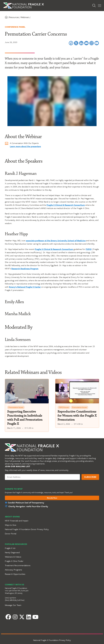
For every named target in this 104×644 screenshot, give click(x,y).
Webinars (25, 17)
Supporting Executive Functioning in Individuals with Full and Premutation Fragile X (25, 418)
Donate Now (52, 498)
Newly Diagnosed (12, 552)
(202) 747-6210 (10, 598)
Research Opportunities (15, 574)
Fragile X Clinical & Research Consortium (66, 205)
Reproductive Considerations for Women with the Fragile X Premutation (77, 416)
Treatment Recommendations (18, 565)
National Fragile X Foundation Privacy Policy (52, 640)
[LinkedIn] (29, 617)
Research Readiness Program (25, 269)
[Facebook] (71, 43)
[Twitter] (22, 617)
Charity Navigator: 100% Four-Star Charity (28, 506)
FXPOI (89, 249)
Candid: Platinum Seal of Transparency (26, 503)
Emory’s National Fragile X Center (25, 287)
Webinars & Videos (13, 557)
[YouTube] (35, 617)
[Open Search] (94, 6)
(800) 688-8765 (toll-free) (15, 600)
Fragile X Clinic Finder (14, 561)
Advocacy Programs (13, 570)
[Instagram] (92, 43)
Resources (14, 17)
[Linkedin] (81, 43)
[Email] (86, 43)
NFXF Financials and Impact (17, 521)
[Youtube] (97, 43)
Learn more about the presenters (25, 146)
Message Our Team (13, 605)
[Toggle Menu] (100, 6)
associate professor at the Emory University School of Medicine (56, 240)
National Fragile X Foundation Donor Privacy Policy (27, 529)
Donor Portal (11, 534)
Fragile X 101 (10, 548)
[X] (76, 43)
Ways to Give (11, 525)
